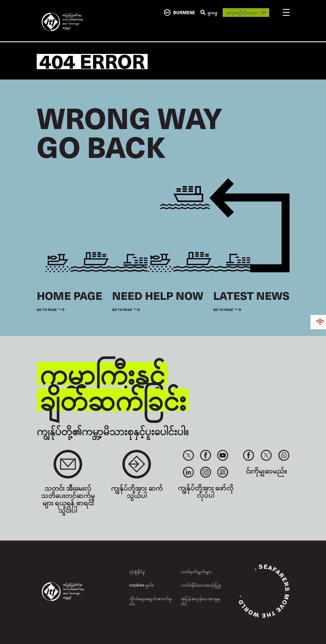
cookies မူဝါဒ (142, 585)
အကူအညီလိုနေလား (242, 13)
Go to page (47, 309)
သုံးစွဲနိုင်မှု (137, 571)
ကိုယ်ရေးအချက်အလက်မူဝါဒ (150, 601)
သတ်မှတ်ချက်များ (196, 571)
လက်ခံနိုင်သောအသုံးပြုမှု (201, 585)
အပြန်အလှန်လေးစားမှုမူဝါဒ (201, 601)
